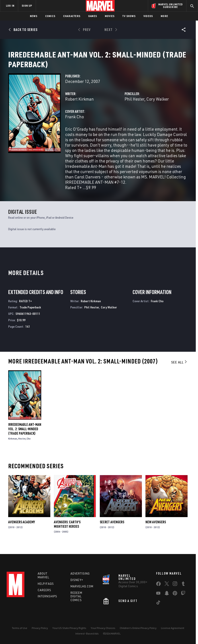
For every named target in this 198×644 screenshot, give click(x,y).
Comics (50, 16)
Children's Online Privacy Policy (138, 628)
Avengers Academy (22, 527)
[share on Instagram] (175, 585)
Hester (22, 444)
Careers (44, 590)
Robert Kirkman (79, 104)
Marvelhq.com (82, 586)
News (34, 16)
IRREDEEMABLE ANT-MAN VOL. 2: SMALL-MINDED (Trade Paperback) (25, 434)
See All (179, 367)
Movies (110, 16)
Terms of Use (20, 628)
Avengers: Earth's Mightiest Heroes (67, 529)
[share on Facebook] (158, 585)
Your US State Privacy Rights (69, 628)
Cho (29, 444)
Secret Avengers (112, 527)
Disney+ (77, 580)
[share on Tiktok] (158, 603)
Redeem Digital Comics (76, 596)
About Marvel (43, 575)
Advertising (80, 573)
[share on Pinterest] (175, 594)
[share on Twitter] (167, 585)
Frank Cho (74, 122)
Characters (72, 16)
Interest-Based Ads (87, 633)
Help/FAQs (46, 584)
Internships (47, 596)
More (164, 16)
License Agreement (173, 628)
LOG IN (10, 6)
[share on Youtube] (158, 594)
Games (93, 16)
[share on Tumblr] (183, 585)
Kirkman (13, 444)
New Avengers (156, 527)
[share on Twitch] (183, 594)
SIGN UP (27, 6)
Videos (148, 16)
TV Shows (129, 16)
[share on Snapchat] (167, 594)
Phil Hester (134, 104)
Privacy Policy (40, 628)
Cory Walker (158, 104)
